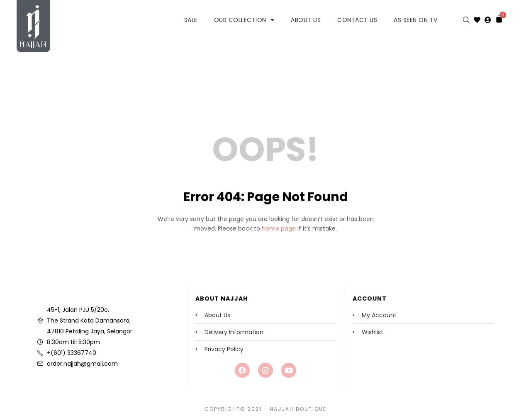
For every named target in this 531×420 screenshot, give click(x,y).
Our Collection (244, 20)
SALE (191, 20)
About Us (306, 20)
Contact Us (357, 20)
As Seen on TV (416, 20)
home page (279, 228)
